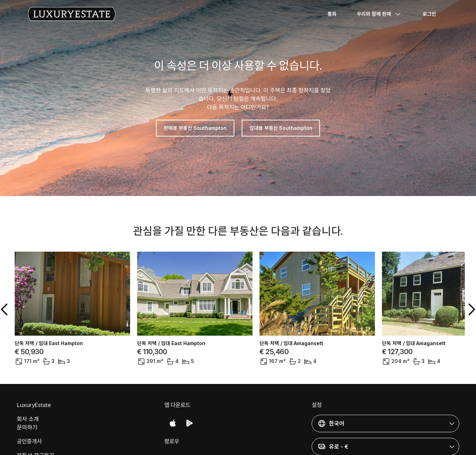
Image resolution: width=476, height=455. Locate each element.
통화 (332, 14)
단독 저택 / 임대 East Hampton (49, 343)
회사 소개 (28, 419)
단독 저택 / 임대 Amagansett (291, 343)
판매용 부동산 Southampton (195, 128)
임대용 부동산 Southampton (281, 128)
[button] (6, 309)
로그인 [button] (429, 14)
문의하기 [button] (27, 427)
